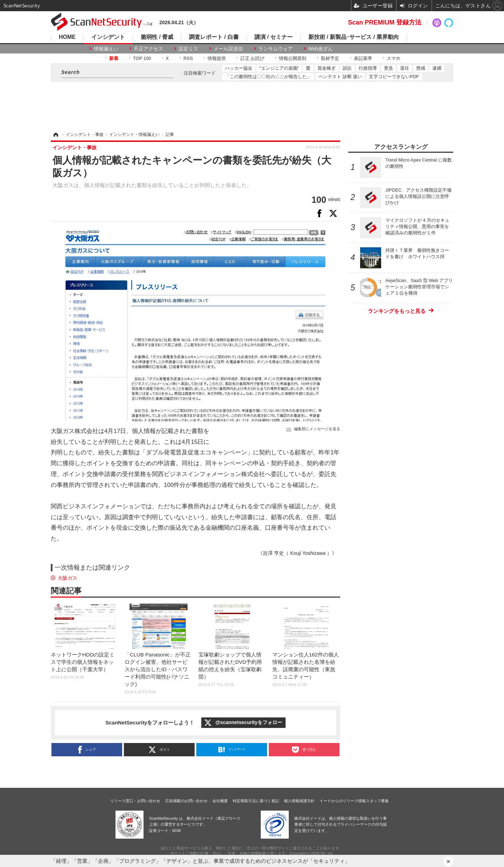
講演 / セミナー (274, 37)
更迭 (388, 68)
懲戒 (421, 68)
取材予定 (330, 58)
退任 (405, 68)
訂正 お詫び (253, 58)
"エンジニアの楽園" (279, 68)
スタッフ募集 (377, 801)
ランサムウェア (275, 49)
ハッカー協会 (239, 68)
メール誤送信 (228, 49)
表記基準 (363, 58)
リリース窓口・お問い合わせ (135, 801)
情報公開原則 (293, 58)
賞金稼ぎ (327, 68)
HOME (67, 37)
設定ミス (188, 49)
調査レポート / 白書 (214, 37)
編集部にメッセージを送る (317, 429)
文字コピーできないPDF (394, 77)
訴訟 (347, 68)
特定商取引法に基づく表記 (256, 801)
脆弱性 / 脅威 (157, 37)
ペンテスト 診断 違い (340, 77)
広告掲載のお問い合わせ (186, 801)
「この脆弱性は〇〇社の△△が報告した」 (268, 77)
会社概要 (220, 801)
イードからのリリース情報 (343, 801)
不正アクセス (148, 49)
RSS (188, 58)
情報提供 (217, 58)
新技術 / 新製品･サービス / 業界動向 (354, 37)
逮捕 (437, 68)
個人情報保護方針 (299, 801)
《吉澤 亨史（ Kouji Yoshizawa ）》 (297, 553)
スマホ (394, 58)
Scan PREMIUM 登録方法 (385, 22)
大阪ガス (68, 578)
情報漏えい (106, 49)
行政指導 (368, 68)
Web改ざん (320, 49)
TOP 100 (142, 58)
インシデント (108, 37)
